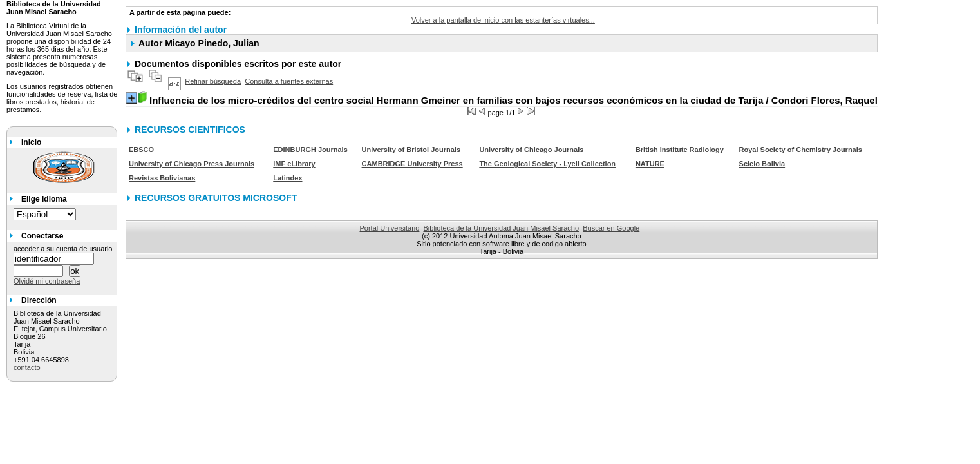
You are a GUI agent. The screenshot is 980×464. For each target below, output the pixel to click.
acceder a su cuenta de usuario (63, 249)
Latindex (287, 178)
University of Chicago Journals (531, 150)
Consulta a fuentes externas (289, 81)
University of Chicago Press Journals (192, 164)
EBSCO (141, 150)
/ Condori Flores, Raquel (514, 100)
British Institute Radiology (680, 150)
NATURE (650, 164)
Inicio (31, 142)
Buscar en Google (611, 228)
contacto (27, 367)
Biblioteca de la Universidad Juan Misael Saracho (502, 228)
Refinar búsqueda (213, 81)
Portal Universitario (389, 228)
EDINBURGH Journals (310, 150)
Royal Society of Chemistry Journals (801, 150)
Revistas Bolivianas (162, 178)
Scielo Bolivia (762, 164)
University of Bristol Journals (411, 150)
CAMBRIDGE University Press (412, 164)
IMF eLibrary (294, 164)
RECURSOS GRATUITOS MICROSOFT (216, 198)
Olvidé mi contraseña (47, 281)
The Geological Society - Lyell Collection (547, 164)
